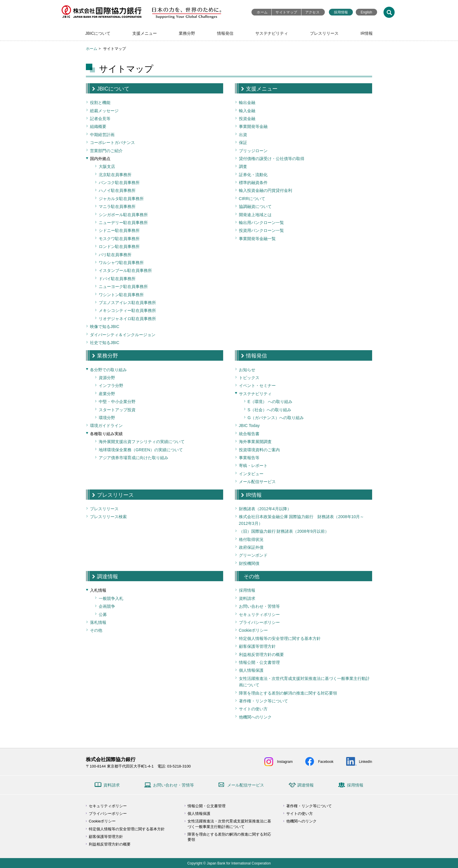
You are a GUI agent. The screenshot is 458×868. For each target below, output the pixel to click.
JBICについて (98, 33)
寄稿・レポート (253, 466)
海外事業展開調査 (255, 442)
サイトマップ (286, 12)
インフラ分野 (111, 386)
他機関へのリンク (255, 717)
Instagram (285, 762)
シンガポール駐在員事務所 (123, 215)
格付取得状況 (251, 539)
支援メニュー (145, 33)
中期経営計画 (102, 135)
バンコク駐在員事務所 (119, 183)
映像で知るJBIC (105, 327)
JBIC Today (249, 426)
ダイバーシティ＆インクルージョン (123, 335)
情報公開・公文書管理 (259, 662)
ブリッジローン (253, 151)
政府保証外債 (251, 547)
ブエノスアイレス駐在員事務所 (127, 303)
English (366, 12)
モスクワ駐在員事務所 (119, 239)
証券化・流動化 (253, 175)
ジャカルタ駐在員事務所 (121, 199)
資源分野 (107, 378)
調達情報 (107, 577)
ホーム (262, 12)
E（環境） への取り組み (270, 402)
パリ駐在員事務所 (115, 255)
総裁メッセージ (104, 111)
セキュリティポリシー (259, 614)
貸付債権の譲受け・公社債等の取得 (272, 159)
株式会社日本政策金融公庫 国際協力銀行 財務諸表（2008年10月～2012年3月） (302, 520)
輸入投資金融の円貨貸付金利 (266, 190)
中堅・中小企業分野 (117, 402)
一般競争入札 (111, 598)
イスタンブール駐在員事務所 (125, 270)
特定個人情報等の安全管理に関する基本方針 (280, 638)
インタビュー (251, 474)
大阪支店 (107, 166)
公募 (103, 614)
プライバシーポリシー (259, 622)
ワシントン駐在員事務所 (121, 295)
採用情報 (341, 12)
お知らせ (247, 370)
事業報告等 (249, 458)
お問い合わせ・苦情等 (259, 606)
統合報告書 (249, 434)
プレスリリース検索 (108, 517)
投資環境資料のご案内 (259, 450)
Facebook (326, 762)
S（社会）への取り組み (269, 410)
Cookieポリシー (254, 630)
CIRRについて (252, 199)
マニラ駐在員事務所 (117, 206)
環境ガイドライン (106, 426)
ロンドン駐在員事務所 (119, 246)
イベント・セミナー (257, 386)
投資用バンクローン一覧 (261, 230)
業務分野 (187, 33)
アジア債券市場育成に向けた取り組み (133, 458)
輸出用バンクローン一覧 (261, 223)
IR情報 (367, 33)
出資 (243, 135)
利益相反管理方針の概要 (261, 655)
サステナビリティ (272, 33)
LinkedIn (366, 762)
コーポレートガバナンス (112, 143)
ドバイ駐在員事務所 (117, 279)
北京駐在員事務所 (115, 175)
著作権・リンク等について (263, 701)
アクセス (312, 12)
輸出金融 (247, 103)
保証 (243, 143)
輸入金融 (247, 111)
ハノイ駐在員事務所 (117, 190)
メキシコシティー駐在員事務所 (127, 310)
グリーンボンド (253, 555)
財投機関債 (249, 563)
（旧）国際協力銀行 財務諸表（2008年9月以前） (284, 531)
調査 (243, 166)
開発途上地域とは (255, 215)
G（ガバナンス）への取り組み (276, 418)
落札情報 (98, 622)
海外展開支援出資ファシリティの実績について (142, 442)
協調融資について (255, 206)
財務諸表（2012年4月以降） (265, 509)
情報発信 (225, 33)
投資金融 (247, 119)
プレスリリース (324, 33)
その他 (96, 630)
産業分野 (107, 394)
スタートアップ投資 (117, 410)
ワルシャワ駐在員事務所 (121, 263)
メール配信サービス (257, 482)
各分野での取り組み (108, 370)
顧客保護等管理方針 (257, 646)
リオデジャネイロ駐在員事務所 (127, 319)
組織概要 (98, 126)
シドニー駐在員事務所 (119, 230)
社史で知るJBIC (105, 343)
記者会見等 (100, 119)
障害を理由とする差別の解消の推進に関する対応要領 (288, 693)
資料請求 (247, 598)
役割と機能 (100, 103)
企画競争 (107, 606)
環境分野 (107, 418)
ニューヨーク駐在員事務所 (123, 287)
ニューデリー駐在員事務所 (123, 223)
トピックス (249, 378)
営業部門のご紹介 (106, 151)
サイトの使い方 (253, 709)
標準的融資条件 (253, 183)
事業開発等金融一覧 (257, 239)
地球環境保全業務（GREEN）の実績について (141, 450)
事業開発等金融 (253, 126)
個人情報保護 (251, 670)
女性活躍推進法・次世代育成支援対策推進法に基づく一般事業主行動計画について (304, 682)
